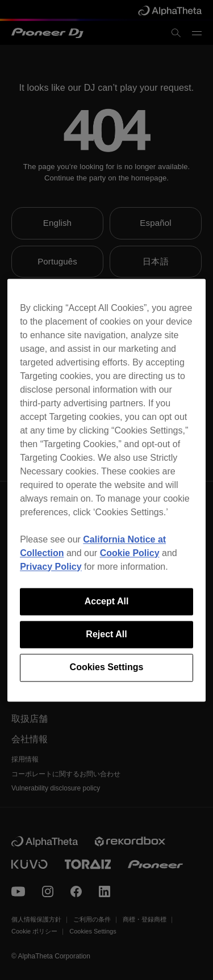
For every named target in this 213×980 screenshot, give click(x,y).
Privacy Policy (51, 567)
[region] (106, 490)
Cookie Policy (130, 553)
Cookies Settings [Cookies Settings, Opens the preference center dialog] (107, 668)
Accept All (107, 601)
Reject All (106, 634)
